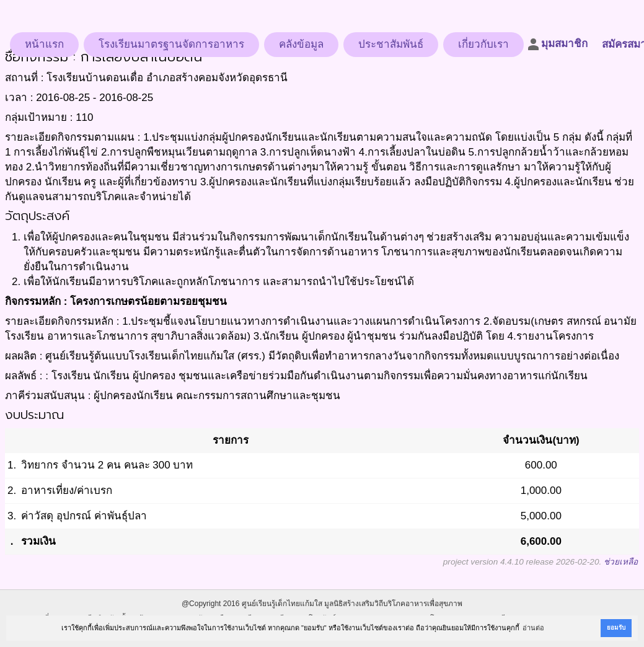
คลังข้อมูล (301, 44)
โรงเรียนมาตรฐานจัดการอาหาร (171, 44)
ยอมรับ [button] (616, 627)
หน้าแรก (44, 44)
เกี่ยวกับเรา (483, 44)
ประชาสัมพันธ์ (391, 44)
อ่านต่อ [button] (533, 628)
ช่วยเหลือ (621, 562)
